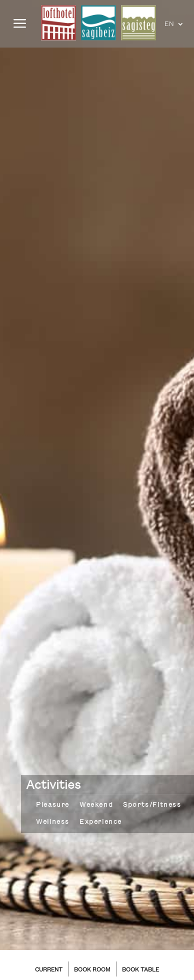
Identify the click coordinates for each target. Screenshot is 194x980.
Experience (101, 822)
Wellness (53, 822)
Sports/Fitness (152, 805)
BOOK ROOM (92, 970)
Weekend (96, 805)
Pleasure (53, 805)
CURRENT (49, 970)
